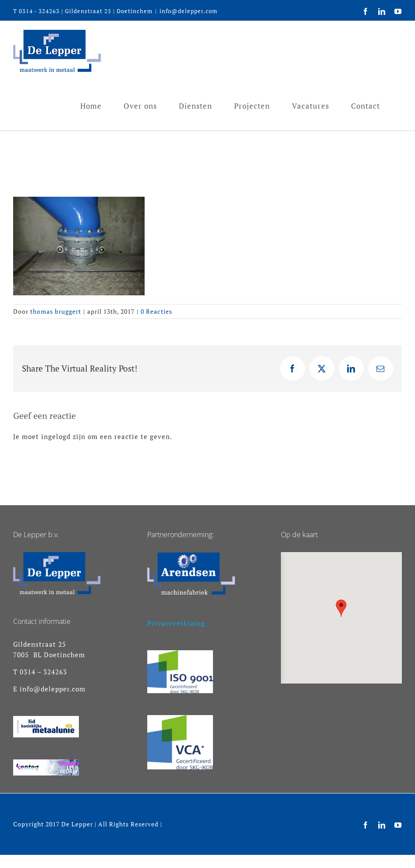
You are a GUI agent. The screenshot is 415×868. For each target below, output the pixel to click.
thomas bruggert (56, 311)
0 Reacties (156, 311)
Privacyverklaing (176, 623)
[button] (341, 608)
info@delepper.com (188, 11)
